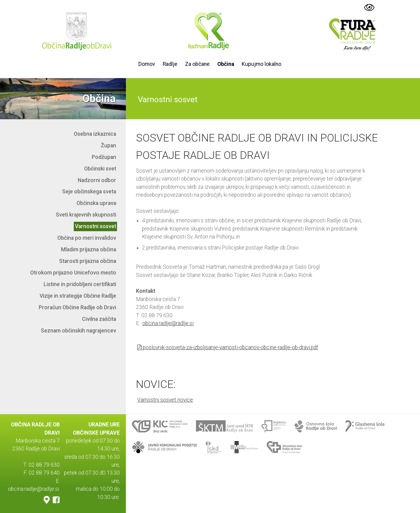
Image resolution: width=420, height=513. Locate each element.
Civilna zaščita (99, 319)
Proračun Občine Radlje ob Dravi (77, 307)
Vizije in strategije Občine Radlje (78, 296)
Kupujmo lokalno (262, 64)
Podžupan (104, 157)
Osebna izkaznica (95, 134)
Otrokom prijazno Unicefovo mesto (73, 273)
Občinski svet (100, 169)
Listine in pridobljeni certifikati (80, 284)
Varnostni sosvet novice (165, 400)
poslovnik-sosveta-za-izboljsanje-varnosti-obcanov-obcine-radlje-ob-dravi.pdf (228, 347)
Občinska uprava (96, 203)
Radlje (170, 64)
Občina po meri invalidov (87, 238)
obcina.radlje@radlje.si (168, 323)
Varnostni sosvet (96, 226)
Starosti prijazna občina (88, 261)
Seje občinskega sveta (89, 192)
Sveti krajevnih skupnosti (86, 215)
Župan (109, 145)
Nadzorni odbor (97, 180)
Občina (226, 64)
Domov (147, 64)
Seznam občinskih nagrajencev (78, 331)
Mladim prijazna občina (89, 249)
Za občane (197, 64)
